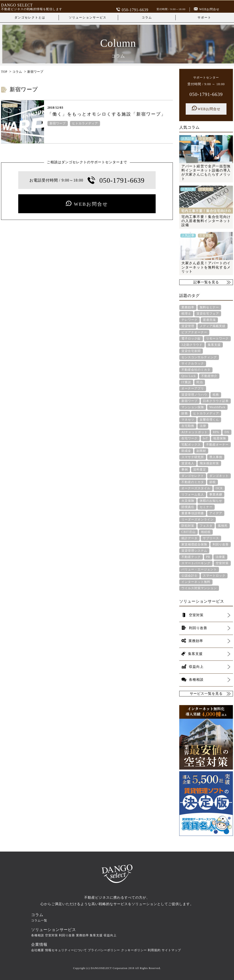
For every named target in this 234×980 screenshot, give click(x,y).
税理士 (186, 313)
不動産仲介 (209, 376)
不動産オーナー (217, 444)
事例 (185, 469)
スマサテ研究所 (193, 457)
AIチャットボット (194, 432)
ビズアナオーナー (194, 332)
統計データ (189, 538)
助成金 (186, 451)
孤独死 (223, 525)
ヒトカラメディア (85, 123)
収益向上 (110, 935)
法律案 (220, 557)
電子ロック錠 (191, 338)
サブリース (211, 538)
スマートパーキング (196, 563)
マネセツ (188, 419)
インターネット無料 (196, 582)
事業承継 (216, 494)
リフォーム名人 (193, 494)
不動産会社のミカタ (196, 370)
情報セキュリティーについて (66, 950)
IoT (205, 438)
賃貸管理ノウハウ (194, 394)
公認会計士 (189, 575)
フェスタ (206, 525)
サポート (204, 18)
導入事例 (216, 457)
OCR (219, 488)
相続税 (206, 532)
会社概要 (38, 950)
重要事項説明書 (193, 513)
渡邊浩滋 (209, 320)
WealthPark (217, 407)
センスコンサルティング (199, 357)
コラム (147, 18)
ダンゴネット (219, 476)
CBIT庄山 (188, 532)
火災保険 (188, 501)
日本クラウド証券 (216, 401)
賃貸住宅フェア (208, 313)
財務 (185, 413)
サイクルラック (193, 363)
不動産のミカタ (193, 482)
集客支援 (214, 345)
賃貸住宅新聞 (191, 351)
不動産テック (191, 557)
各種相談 (38, 935)
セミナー (206, 507)
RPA (216, 432)
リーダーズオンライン (198, 519)
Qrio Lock (189, 376)
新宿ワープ (58, 123)
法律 (203, 426)
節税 (213, 482)
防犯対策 (188, 525)
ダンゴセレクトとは (30, 18)
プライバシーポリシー (104, 950)
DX (227, 432)
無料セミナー (209, 307)
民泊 (200, 382)
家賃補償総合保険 (194, 544)
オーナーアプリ (193, 388)
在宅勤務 (188, 426)
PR (208, 557)
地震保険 (220, 438)
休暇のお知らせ (211, 501)
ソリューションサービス (88, 18)
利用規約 (154, 950)
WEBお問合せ (207, 9)
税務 (216, 394)
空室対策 (222, 563)
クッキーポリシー (134, 950)
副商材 (201, 451)
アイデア (216, 513)
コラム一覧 (39, 920)
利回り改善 (221, 544)
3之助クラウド (192, 345)
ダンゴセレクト (193, 476)
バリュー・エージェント (199, 569)
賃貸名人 (188, 463)
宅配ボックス (191, 444)
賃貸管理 (188, 326)
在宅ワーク (189, 438)
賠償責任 (188, 507)
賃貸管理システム (194, 550)
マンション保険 (193, 407)
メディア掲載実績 (213, 326)
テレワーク (189, 320)
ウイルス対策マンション (199, 588)
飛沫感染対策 (209, 463)
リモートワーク (217, 338)
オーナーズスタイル (196, 488)
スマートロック (214, 575)
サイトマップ (171, 950)
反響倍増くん (209, 419)
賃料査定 (200, 469)
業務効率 (188, 307)
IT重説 (186, 382)
